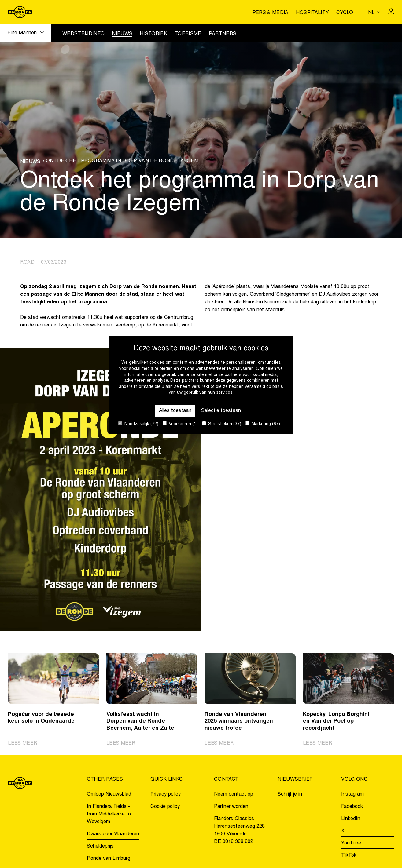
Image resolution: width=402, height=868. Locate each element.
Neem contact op (234, 795)
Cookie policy (165, 807)
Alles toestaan (175, 411)
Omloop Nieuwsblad (109, 795)
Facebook (352, 807)
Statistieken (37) (222, 424)
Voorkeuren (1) (180, 424)
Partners (223, 34)
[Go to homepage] (20, 12)
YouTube (351, 843)
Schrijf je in (290, 795)
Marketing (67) (263, 424)
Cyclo (345, 13)
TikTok (349, 856)
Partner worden (231, 807)
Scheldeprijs (100, 846)
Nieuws (122, 34)
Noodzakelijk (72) (138, 424)
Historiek (153, 34)
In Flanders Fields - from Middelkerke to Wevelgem (109, 814)
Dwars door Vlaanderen (113, 834)
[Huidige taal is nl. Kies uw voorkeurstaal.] (374, 12)
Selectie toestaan (221, 411)
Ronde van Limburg (109, 859)
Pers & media (271, 13)
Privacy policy (166, 795)
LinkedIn (351, 819)
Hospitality (313, 13)
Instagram (352, 795)
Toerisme (188, 34)
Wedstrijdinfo (83, 34)
